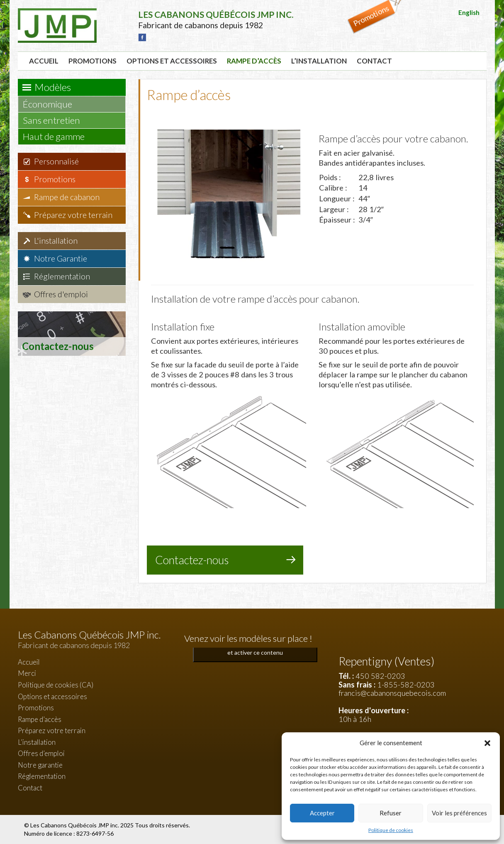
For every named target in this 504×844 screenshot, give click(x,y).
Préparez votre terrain (73, 215)
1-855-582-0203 (406, 685)
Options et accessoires (172, 61)
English (469, 12)
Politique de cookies (391, 830)
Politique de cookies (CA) (56, 685)
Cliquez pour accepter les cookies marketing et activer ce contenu (255, 648)
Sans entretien (55, 120)
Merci (27, 673)
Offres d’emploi (41, 753)
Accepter (322, 813)
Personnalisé (56, 161)
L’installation (319, 61)
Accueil (44, 61)
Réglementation (62, 276)
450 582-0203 (380, 676)
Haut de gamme (58, 136)
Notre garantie (40, 765)
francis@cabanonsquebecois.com (392, 693)
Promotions (93, 61)
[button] (487, 743)
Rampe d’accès (254, 61)
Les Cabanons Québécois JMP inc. (75, 825)
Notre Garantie (61, 258)
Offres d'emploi (61, 294)
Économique (51, 104)
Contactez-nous (192, 560)
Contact (374, 61)
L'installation (56, 241)
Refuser (391, 813)
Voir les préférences (459, 813)
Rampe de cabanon (67, 197)
